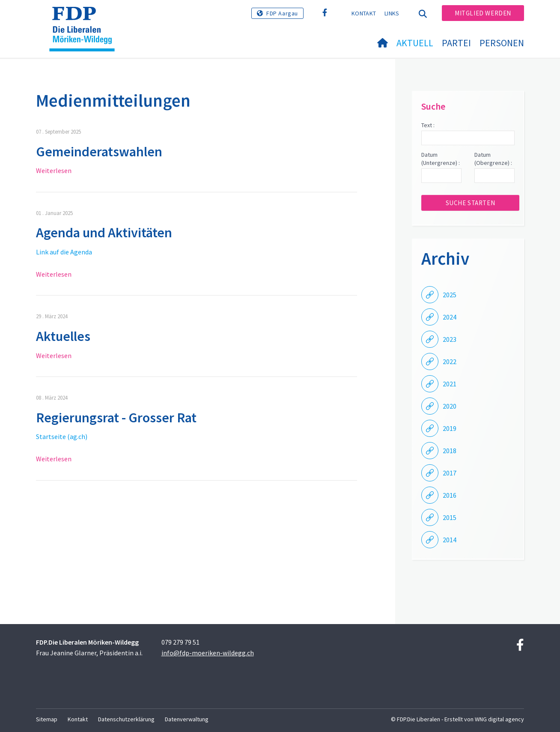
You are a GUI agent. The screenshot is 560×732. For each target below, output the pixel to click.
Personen (502, 43)
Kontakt (364, 13)
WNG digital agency (499, 719)
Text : (428, 125)
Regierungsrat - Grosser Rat (116, 418)
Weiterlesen (54, 170)
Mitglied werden (483, 13)
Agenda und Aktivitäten (104, 233)
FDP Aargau (282, 13)
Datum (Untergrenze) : (441, 159)
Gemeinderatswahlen (99, 152)
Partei (456, 43)
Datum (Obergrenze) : (493, 159)
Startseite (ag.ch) (62, 436)
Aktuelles (63, 336)
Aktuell (415, 43)
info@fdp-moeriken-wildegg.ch (208, 653)
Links (392, 13)
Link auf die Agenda (64, 252)
